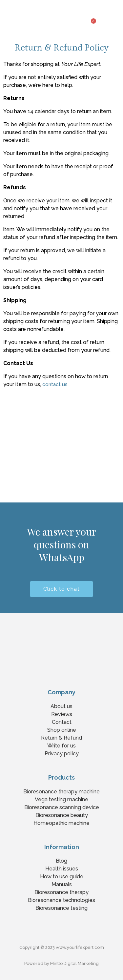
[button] (118, 19)
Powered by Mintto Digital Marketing (61, 963)
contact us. (55, 384)
